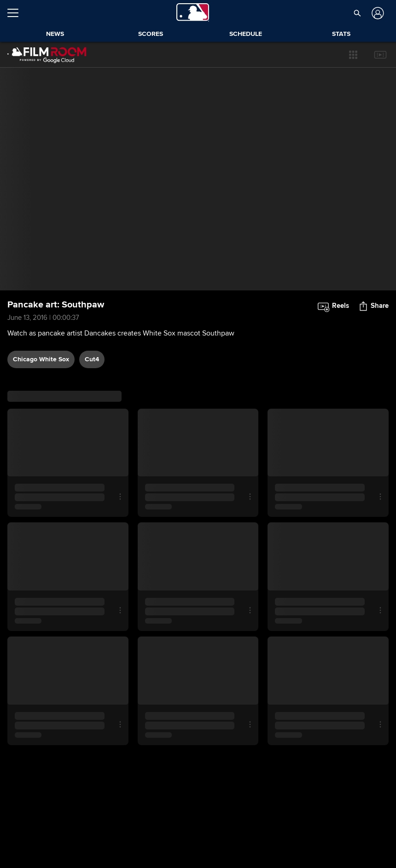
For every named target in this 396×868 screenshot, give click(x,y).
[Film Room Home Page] (47, 55)
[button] (353, 55)
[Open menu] (17, 13)
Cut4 (92, 359)
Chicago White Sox (41, 359)
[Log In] (377, 13)
